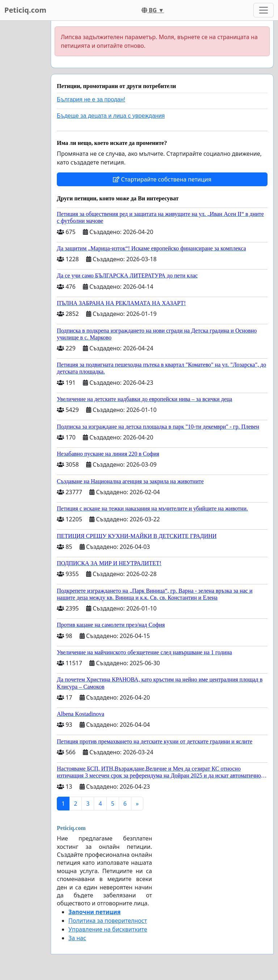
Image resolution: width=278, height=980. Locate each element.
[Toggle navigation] (264, 10)
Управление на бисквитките (108, 929)
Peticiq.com (25, 10)
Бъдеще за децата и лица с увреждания (111, 116)
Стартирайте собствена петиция (162, 179)
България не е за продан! (91, 99)
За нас (77, 938)
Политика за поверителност (108, 921)
